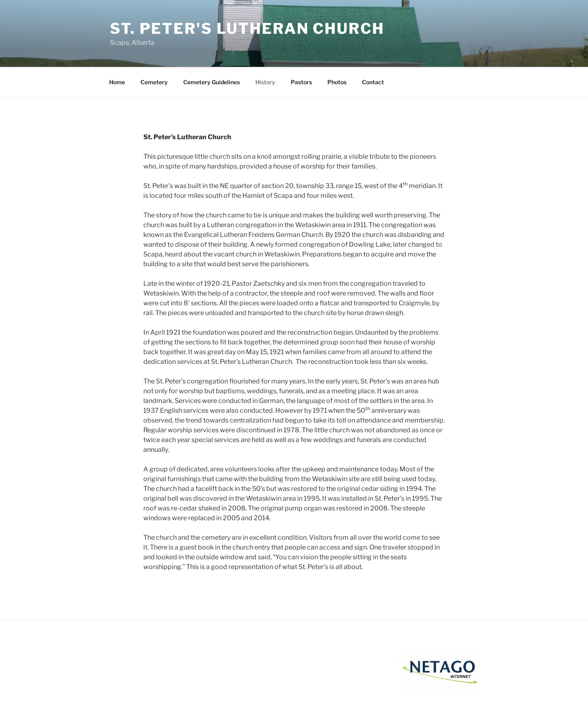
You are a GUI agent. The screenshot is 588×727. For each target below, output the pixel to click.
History (265, 82)
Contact (373, 82)
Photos (337, 82)
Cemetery (154, 82)
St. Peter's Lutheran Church (247, 28)
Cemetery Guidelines (212, 82)
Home (117, 82)
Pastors (301, 82)
